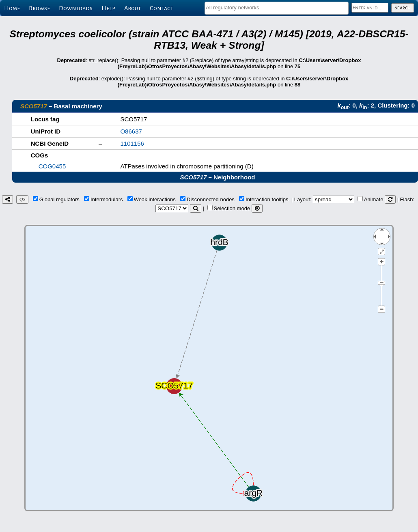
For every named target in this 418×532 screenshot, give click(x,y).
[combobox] (277, 8)
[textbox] (277, 8)
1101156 (132, 143)
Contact (162, 8)
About (133, 8)
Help (108, 8)
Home (12, 8)
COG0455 (52, 166)
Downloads (76, 8)
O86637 (131, 131)
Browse (39, 8)
